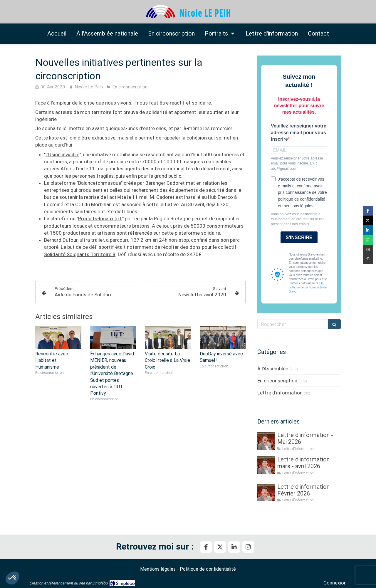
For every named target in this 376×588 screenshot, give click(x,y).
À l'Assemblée (273, 369)
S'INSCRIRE (299, 237)
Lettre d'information (280, 393)
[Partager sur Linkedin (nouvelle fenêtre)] (368, 230)
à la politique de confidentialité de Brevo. (308, 287)
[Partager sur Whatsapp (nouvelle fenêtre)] (368, 240)
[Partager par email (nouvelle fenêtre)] (368, 250)
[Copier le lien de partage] (368, 259)
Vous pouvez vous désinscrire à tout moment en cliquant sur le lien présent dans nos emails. (298, 219)
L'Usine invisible (62, 154)
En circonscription (277, 381)
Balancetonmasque (100, 183)
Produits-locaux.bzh (100, 219)
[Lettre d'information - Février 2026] (266, 493)
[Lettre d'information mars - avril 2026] (266, 465)
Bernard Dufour (61, 240)
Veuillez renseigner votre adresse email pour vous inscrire (299, 133)
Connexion (335, 583)
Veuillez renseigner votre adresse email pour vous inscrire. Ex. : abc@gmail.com (297, 163)
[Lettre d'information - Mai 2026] (266, 441)
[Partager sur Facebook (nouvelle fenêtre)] (368, 211)
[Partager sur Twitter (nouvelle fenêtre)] (368, 220)
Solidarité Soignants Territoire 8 (80, 254)
